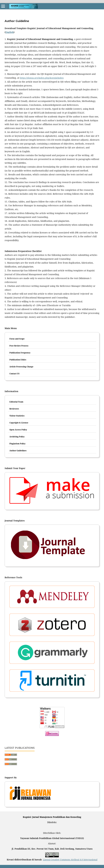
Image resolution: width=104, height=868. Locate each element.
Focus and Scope (17, 339)
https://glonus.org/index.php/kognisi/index (42, 78)
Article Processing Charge (21, 367)
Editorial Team (16, 402)
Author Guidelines (18, 451)
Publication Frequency (20, 353)
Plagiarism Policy (17, 444)
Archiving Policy (17, 437)
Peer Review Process (19, 346)
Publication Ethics (18, 360)
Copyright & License (19, 423)
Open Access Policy (18, 430)
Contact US (14, 374)
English (10, 32)
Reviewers (14, 409)
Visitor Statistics (17, 416)
